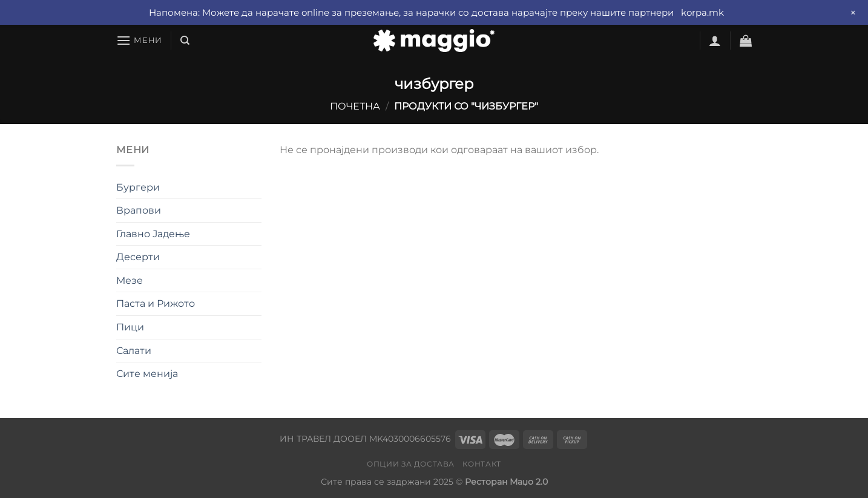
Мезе (130, 280)
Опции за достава (411, 464)
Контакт (482, 464)
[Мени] (139, 40)
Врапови (139, 210)
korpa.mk (702, 12)
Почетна (355, 106)
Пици (130, 327)
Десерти (138, 257)
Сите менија (147, 374)
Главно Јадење (153, 234)
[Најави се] (715, 41)
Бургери (138, 187)
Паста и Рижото (156, 303)
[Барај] (185, 41)
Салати (134, 351)
